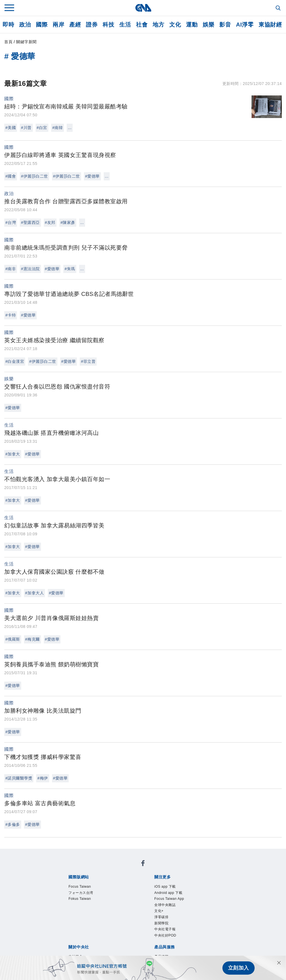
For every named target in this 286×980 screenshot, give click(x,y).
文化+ (211, 884)
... (70, 128)
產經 (75, 25)
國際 (42, 25)
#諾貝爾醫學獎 (19, 778)
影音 (225, 25)
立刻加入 (239, 968)
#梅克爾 (32, 639)
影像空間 (109, 929)
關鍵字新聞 (26, 42)
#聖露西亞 (30, 222)
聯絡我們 (83, 914)
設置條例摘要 (136, 907)
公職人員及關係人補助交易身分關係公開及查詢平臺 (164, 945)
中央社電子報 (104, 891)
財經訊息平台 (156, 929)
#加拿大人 (34, 593)
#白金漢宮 (15, 361)
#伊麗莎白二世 (34, 176)
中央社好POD (136, 891)
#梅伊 (43, 778)
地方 (158, 25)
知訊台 (180, 929)
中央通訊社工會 (75, 952)
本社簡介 (68, 907)
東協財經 (270, 25)
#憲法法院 (30, 269)
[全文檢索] (279, 8)
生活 (125, 25)
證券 (92, 25)
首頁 (8, 42)
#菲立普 (88, 361)
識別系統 (88, 907)
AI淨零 (245, 25)
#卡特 (11, 315)
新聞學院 (78, 891)
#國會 (11, 176)
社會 (142, 25)
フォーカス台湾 (108, 868)
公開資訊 (109, 907)
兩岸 (58, 25)
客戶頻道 (88, 929)
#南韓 (58, 128)
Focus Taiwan (73, 868)
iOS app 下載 (73, 884)
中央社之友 (201, 929)
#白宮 (42, 128)
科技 (108, 25)
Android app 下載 (109, 884)
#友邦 (50, 222)
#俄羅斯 (13, 639)
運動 (192, 25)
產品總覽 (68, 929)
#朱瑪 (70, 269)
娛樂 (208, 25)
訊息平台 (130, 929)
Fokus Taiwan (143, 868)
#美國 (11, 128)
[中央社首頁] (143, 8)
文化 (175, 25)
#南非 (11, 269)
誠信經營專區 (198, 907)
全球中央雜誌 (189, 884)
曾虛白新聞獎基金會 (81, 945)
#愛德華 (92, 176)
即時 (8, 25)
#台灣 (11, 222)
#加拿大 (13, 454)
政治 (25, 25)
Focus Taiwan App (151, 884)
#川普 (26, 128)
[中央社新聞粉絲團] (59, 853)
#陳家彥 (68, 222)
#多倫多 (13, 824)
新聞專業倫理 (167, 907)
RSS (219, 929)
